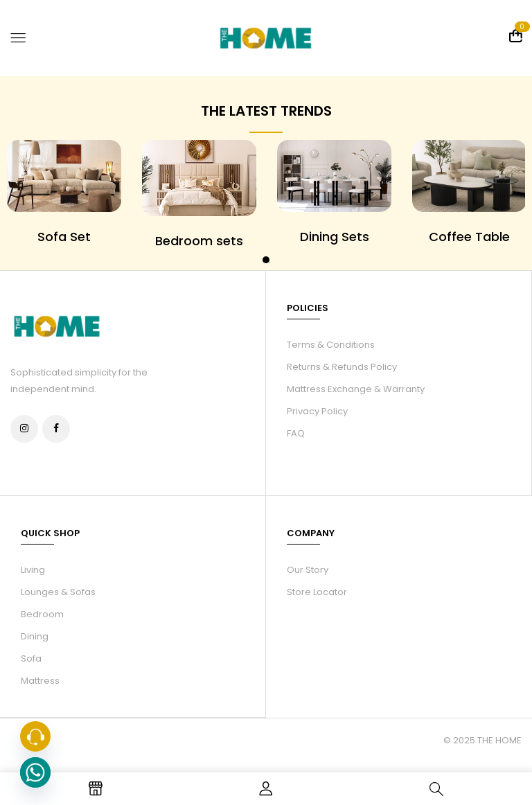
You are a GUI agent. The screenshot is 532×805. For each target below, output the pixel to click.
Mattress (40, 680)
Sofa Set (64, 237)
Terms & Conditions (331, 345)
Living (33, 569)
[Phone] (35, 736)
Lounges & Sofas (58, 591)
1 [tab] (266, 260)
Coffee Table (469, 237)
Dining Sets (335, 237)
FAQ (296, 433)
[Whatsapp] (35, 772)
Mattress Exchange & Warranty (356, 389)
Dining (35, 636)
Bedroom (42, 613)
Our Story (308, 569)
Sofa (31, 658)
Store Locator (317, 591)
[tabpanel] (199, 194)
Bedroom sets (199, 241)
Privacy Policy (317, 411)
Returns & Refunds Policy (342, 367)
